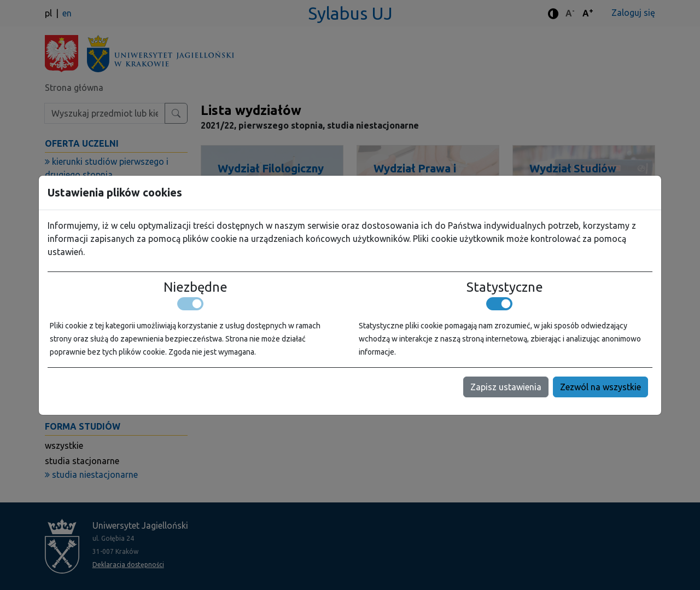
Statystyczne (505, 287)
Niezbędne (196, 287)
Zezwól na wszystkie (600, 387)
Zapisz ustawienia (506, 387)
